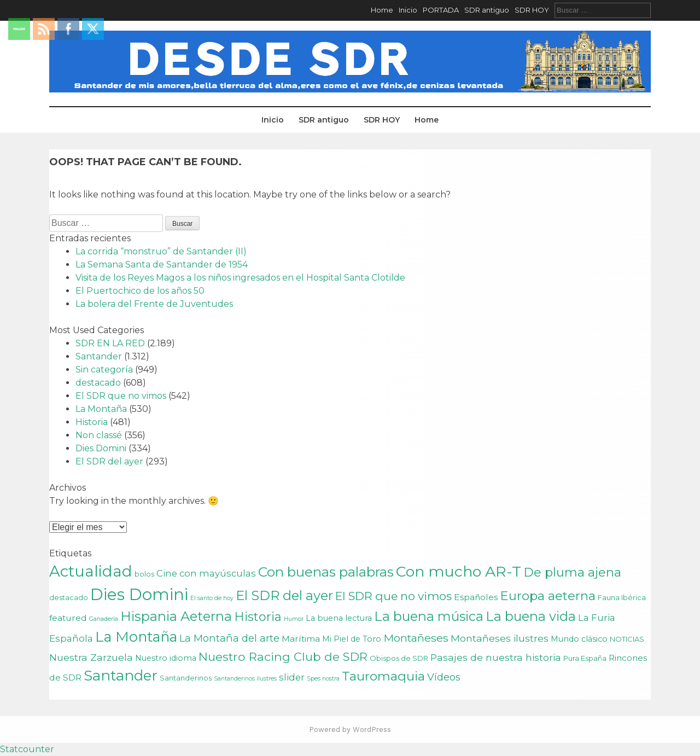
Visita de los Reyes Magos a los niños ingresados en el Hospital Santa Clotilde (240, 278)
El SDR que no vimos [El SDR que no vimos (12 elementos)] (393, 596)
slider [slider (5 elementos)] (292, 677)
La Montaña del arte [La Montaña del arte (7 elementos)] (229, 638)
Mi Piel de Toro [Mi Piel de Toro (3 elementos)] (352, 639)
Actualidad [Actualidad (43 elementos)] (91, 571)
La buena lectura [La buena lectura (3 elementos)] (339, 618)
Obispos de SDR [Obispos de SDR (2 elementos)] (399, 658)
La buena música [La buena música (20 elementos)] (429, 616)
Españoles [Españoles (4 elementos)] (476, 597)
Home (382, 10)
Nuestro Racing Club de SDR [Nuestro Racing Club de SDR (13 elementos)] (283, 656)
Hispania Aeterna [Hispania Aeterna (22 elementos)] (176, 616)
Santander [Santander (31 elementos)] (121, 676)
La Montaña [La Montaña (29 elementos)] (136, 636)
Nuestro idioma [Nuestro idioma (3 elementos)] (166, 658)
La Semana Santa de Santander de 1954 (162, 264)
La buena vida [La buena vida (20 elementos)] (531, 616)
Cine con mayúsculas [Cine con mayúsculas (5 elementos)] (206, 573)
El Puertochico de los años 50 (140, 291)
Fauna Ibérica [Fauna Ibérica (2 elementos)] (622, 597)
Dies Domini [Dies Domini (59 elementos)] (139, 594)
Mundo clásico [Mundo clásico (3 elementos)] (579, 639)
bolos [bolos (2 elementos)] (144, 574)
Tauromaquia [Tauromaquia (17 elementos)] (383, 676)
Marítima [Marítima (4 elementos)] (301, 639)
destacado (98, 383)
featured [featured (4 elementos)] (68, 618)
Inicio (408, 10)
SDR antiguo (487, 10)
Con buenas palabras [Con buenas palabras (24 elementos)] (326, 572)
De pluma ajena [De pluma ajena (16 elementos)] (572, 572)
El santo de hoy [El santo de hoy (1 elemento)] (212, 598)
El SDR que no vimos (121, 396)
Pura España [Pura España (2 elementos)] (585, 658)
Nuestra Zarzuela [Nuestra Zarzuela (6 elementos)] (91, 657)
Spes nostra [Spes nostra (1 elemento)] (323, 679)
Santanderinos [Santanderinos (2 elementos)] (186, 678)
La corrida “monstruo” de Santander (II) (161, 251)
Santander (99, 356)
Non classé (99, 435)
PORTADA (441, 10)
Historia (92, 422)
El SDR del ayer (109, 461)
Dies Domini (101, 448)
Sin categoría (104, 370)
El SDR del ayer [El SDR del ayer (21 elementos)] (284, 595)
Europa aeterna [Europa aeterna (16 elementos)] (548, 596)
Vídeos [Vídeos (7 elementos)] (444, 677)
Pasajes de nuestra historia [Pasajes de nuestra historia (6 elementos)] (496, 657)
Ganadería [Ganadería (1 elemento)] (104, 619)
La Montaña (101, 409)
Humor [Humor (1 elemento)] (294, 619)
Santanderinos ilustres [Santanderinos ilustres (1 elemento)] (245, 679)
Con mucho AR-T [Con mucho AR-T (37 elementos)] (459, 571)
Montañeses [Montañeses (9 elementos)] (416, 638)
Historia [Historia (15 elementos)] (258, 617)
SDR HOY (532, 10)
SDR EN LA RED (110, 343)
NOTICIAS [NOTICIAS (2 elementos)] (627, 639)
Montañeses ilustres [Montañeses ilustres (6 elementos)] (500, 638)
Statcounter (27, 749)
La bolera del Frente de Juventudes (154, 304)
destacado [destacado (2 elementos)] (69, 597)
